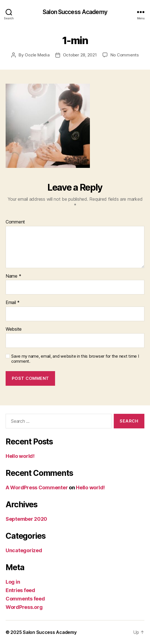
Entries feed (20, 590)
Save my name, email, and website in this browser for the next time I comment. (75, 359)
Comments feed (25, 599)
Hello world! (20, 456)
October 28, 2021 (80, 55)
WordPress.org (24, 607)
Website (14, 329)
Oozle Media (37, 55)
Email (13, 303)
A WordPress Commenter (37, 487)
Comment (15, 222)
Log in (13, 582)
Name (13, 276)
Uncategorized (24, 550)
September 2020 (26, 519)
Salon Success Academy (75, 12)
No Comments (125, 55)
